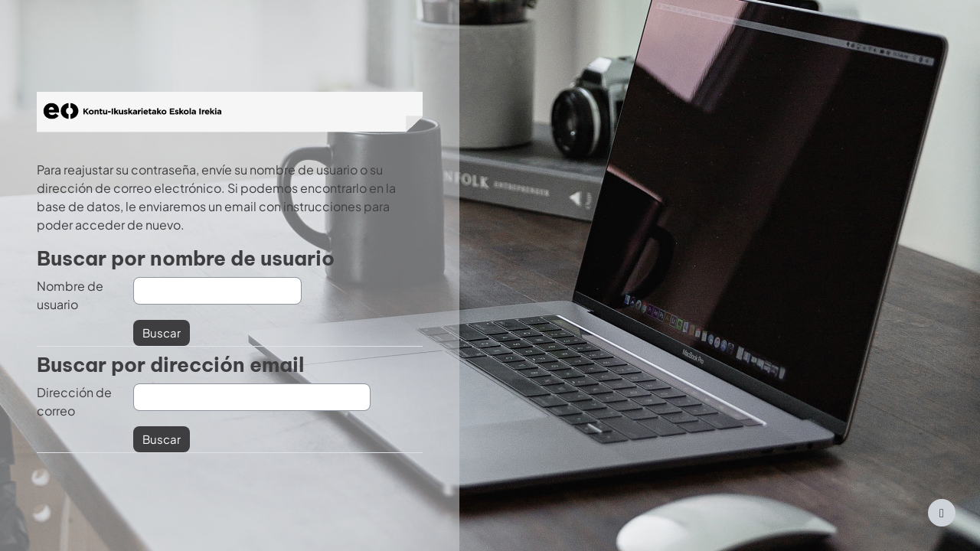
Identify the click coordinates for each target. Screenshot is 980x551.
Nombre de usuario (70, 295)
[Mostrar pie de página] (942, 513)
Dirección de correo (74, 401)
